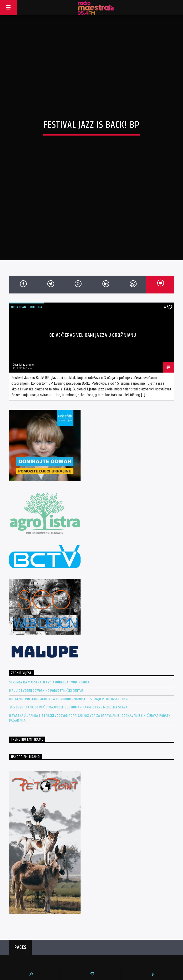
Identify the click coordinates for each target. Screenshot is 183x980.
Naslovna (134, 951)
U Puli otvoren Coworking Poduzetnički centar (46, 634)
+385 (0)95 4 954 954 (32, 962)
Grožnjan (18, 251)
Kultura (36, 251)
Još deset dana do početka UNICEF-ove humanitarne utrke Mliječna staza (68, 651)
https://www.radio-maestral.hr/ (38, 953)
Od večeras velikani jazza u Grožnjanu (93, 279)
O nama (133, 958)
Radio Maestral (91, 925)
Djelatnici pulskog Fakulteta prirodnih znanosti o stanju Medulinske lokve (69, 643)
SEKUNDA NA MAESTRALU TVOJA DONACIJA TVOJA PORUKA (49, 626)
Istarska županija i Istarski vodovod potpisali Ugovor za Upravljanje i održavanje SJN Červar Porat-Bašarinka (89, 662)
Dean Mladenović (23, 309)
